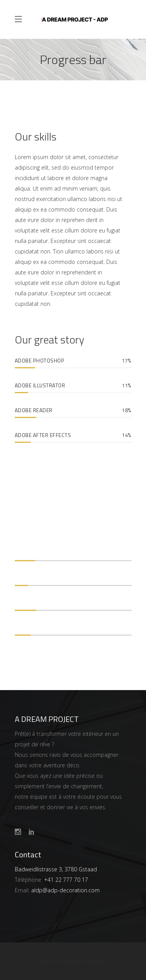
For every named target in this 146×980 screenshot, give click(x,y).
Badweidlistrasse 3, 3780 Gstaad (56, 869)
